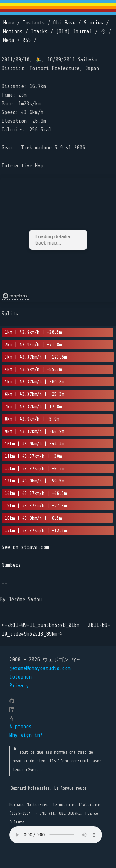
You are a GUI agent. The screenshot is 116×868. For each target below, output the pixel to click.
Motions (13, 31)
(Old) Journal (74, 31)
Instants (34, 23)
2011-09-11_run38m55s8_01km (43, 625)
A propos (20, 727)
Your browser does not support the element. (56, 835)
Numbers (11, 565)
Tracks (39, 31)
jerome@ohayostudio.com (40, 668)
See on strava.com (25, 547)
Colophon (20, 677)
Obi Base (64, 23)
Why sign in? (26, 735)
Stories (94, 23)
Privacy (19, 686)
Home (9, 23)
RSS (27, 40)
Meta (9, 40)
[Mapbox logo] (16, 296)
